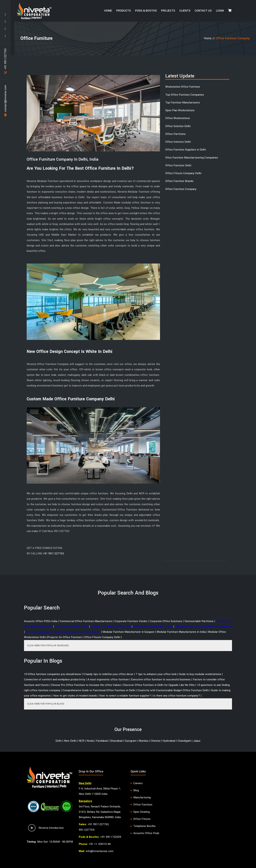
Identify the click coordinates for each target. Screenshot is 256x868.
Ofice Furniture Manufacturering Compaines (192, 158)
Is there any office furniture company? (177, 696)
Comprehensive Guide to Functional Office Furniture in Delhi (99, 690)
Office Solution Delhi (178, 126)
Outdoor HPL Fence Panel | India (153, 627)
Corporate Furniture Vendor (131, 621)
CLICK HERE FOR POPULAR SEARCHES (48, 645)
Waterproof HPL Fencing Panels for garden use (203, 627)
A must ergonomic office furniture (108, 679)
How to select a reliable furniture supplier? (125, 696)
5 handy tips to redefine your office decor (108, 674)
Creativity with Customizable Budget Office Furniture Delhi (173, 690)
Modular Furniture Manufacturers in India (181, 632)
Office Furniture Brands (179, 181)
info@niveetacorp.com (100, 851)
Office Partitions (175, 134)
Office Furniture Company (181, 189)
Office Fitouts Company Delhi (183, 173)
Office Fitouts (142, 819)
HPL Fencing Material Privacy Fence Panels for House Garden (63, 632)
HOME (108, 11)
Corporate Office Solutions (166, 621)
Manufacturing (142, 797)
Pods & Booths (146, 11)
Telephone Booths (144, 826)
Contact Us (203, 11)
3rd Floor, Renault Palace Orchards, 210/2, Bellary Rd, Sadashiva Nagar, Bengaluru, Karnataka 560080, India (100, 812)
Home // (210, 38)
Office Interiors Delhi (178, 142)
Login (220, 11)
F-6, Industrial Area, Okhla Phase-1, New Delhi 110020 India (100, 791)
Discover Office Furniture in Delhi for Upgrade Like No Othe (159, 685)
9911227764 (87, 830)
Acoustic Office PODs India (41, 621)
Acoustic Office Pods (146, 833)
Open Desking (142, 812)
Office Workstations (178, 118)
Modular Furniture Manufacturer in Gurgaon (128, 632)
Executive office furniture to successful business (161, 679)
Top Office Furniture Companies (185, 95)
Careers (138, 783)
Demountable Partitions (199, 621)
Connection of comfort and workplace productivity (55, 679)
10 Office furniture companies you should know (53, 674)
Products (124, 11)
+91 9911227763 (5, 61)
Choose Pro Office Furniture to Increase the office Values (86, 685)
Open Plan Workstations (180, 110)
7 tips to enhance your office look (156, 674)
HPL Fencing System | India (72, 627)
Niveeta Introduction (45, 829)
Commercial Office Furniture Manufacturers (86, 621)
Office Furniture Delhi (178, 165)
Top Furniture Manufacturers (183, 103)
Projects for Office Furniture (65, 637)
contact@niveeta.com (5, 101)
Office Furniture (143, 805)
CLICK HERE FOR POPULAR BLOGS (46, 704)
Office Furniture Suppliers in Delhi (186, 150)
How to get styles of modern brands (75, 696)
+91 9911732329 (111, 837)
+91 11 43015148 (100, 844)
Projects (168, 11)
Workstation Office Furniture (183, 87)
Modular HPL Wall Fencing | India (111, 627)
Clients (185, 11)
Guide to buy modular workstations (200, 674)
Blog (136, 790)
